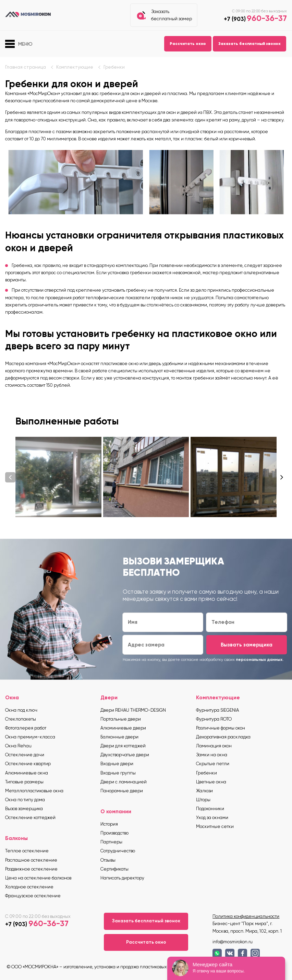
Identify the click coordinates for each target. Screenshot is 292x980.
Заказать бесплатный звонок (250, 44)
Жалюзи (204, 791)
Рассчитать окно (188, 44)
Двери (109, 697)
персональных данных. (260, 660)
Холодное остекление (29, 887)
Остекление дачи (25, 755)
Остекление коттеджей (30, 818)
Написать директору (122, 878)
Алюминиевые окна (27, 773)
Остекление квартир (28, 764)
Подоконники (210, 809)
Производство (114, 833)
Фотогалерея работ (26, 728)
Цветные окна (211, 782)
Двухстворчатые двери (125, 755)
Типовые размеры (24, 782)
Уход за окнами (212, 818)
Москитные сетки (215, 826)
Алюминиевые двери (123, 728)
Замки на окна (212, 755)
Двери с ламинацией (124, 782)
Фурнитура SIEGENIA (217, 710)
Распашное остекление (31, 860)
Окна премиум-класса (30, 737)
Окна (12, 697)
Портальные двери (121, 719)
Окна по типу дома (25, 800)
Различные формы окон (221, 728)
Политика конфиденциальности (246, 916)
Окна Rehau (18, 746)
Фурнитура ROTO (214, 719)
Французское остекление (33, 896)
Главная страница (26, 67)
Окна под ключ (21, 710)
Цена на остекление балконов (38, 878)
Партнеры (111, 842)
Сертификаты (114, 869)
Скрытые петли (213, 764)
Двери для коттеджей (123, 746)
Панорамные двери (122, 791)
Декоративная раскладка (223, 737)
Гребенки (114, 67)
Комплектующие (75, 67)
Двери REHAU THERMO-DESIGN (133, 710)
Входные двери (117, 764)
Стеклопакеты (21, 719)
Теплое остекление (27, 851)
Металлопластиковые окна (34, 791)
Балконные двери (119, 737)
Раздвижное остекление (31, 869)
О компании (116, 811)
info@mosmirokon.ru (233, 942)
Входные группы (118, 773)
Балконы (16, 838)
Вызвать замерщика (247, 645)
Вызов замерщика (24, 809)
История (109, 824)
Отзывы (108, 860)
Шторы (203, 800)
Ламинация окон (214, 746)
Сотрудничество (118, 851)
